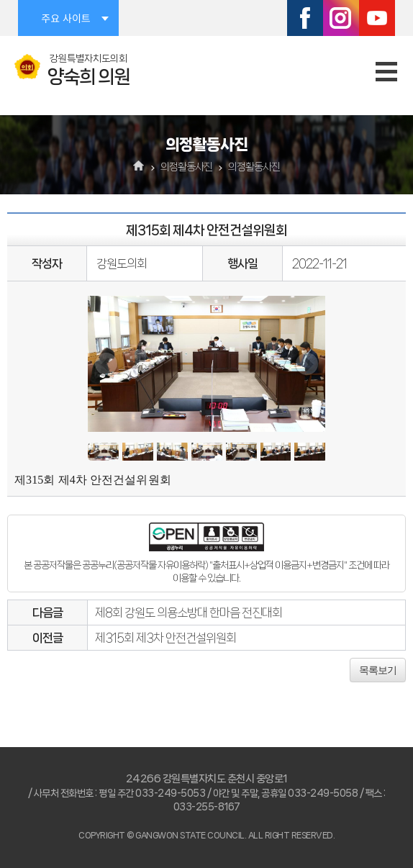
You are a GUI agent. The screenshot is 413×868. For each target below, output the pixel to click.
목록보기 (378, 670)
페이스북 (305, 18)
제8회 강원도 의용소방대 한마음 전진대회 (189, 612)
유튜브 (377, 18)
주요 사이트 (65, 18)
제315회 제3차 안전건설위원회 (165, 638)
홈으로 (139, 167)
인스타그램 (341, 18)
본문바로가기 (0, 0)
